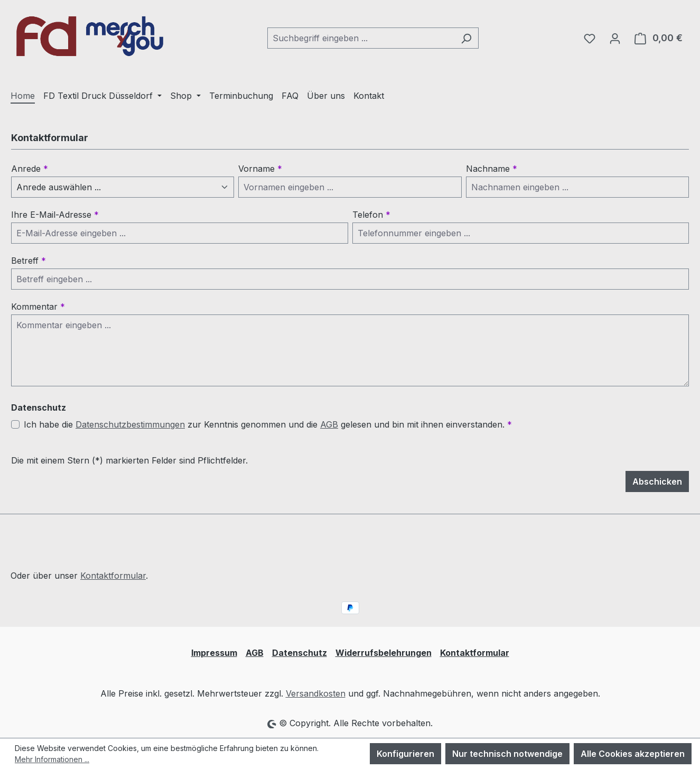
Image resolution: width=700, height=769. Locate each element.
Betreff (29, 261)
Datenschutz (300, 653)
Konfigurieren (405, 754)
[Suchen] (466, 38)
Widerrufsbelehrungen (384, 653)
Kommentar (38, 307)
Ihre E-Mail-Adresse (55, 215)
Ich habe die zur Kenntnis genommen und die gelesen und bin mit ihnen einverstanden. (268, 424)
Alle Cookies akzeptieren (633, 754)
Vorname (260, 169)
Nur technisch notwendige (507, 754)
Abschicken (657, 481)
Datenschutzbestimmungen (130, 424)
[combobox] (361, 38)
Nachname (492, 169)
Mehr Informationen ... (52, 759)
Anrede (30, 169)
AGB (329, 424)
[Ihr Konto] (615, 38)
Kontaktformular (113, 576)
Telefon (371, 215)
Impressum (214, 653)
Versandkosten (316, 693)
